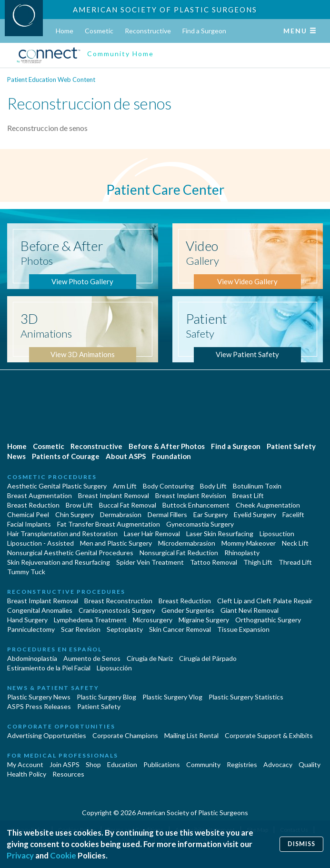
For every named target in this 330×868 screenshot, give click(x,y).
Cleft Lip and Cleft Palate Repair (265, 601)
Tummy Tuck (26, 572)
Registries (242, 764)
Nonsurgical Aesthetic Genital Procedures (70, 553)
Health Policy (27, 774)
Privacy (20, 855)
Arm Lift (125, 486)
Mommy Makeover (249, 543)
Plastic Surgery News (39, 697)
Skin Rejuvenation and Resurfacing (59, 562)
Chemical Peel (28, 514)
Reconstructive (148, 31)
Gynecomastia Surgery (200, 524)
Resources (68, 774)
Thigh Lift (258, 562)
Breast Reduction (33, 505)
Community (203, 764)
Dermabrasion (121, 514)
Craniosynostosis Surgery (117, 610)
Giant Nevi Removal (250, 610)
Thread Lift (295, 562)
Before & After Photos (167, 446)
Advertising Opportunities (47, 735)
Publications (162, 764)
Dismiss (301, 844)
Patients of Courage (66, 456)
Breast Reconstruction (118, 601)
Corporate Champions (125, 735)
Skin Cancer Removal (180, 629)
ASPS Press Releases (39, 706)
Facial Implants (29, 524)
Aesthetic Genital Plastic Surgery (57, 486)
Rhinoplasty (242, 553)
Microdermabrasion (187, 543)
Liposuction (277, 534)
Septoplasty (125, 629)
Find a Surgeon (204, 31)
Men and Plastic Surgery (116, 543)
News (16, 456)
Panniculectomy (31, 629)
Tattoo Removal (214, 562)
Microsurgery (153, 620)
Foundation (171, 456)
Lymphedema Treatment (90, 620)
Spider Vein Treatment (150, 562)
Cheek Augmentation (268, 505)
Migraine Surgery (204, 620)
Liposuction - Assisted (40, 543)
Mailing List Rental (191, 735)
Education (122, 764)
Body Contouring (168, 486)
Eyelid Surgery (255, 514)
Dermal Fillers (167, 514)
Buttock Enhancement (196, 505)
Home (65, 31)
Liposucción (114, 668)
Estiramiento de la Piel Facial (49, 668)
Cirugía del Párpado (208, 658)
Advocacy (278, 764)
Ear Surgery (210, 514)
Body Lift (213, 486)
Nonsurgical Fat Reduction (179, 553)
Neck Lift (295, 543)
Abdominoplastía (32, 658)
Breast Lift (248, 495)
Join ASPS (65, 764)
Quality (310, 764)
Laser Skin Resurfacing (220, 534)
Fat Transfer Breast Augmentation (109, 524)
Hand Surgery (27, 620)
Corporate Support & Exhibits (269, 735)
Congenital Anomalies (40, 610)
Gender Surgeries (188, 610)
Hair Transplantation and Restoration (62, 534)
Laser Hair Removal (152, 534)
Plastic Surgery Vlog (172, 697)
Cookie (63, 855)
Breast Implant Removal (114, 495)
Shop (93, 764)
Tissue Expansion (243, 629)
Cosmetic (99, 31)
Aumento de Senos (92, 658)
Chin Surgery (75, 514)
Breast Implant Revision (191, 495)
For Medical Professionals (63, 755)
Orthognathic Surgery (268, 620)
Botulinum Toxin (257, 486)
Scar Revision (81, 629)
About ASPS (126, 456)
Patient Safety (291, 446)
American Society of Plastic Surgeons (165, 10)
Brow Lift (79, 505)
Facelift (293, 514)
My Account (25, 764)
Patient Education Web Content (51, 80)
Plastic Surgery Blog (106, 697)
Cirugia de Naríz (150, 658)
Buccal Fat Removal (128, 505)
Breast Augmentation (40, 495)
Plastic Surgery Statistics (246, 697)
